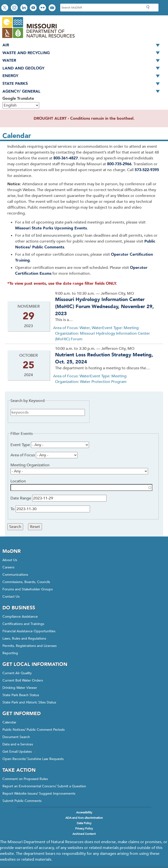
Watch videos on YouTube (34, 8)
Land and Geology (83, 68)
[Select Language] (21, 105)
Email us (53, 8)
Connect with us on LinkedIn (24, 8)
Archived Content (84, 834)
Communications (15, 575)
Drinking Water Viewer (20, 688)
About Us (10, 560)
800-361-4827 (66, 158)
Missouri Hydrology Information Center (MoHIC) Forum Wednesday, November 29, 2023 (104, 306)
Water (83, 61)
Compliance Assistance (20, 617)
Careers (8, 567)
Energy (83, 76)
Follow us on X (5, 8)
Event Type (20, 445)
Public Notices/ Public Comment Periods (34, 730)
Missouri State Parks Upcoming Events (51, 228)
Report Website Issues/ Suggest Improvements (39, 794)
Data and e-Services (18, 744)
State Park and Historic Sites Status (29, 702)
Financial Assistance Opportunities (29, 631)
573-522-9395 (147, 170)
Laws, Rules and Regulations (24, 639)
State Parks (83, 84)
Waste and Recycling (83, 53)
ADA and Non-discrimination (84, 818)
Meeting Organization (30, 465)
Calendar (9, 722)
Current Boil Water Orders (23, 680)
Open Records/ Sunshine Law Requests (33, 759)
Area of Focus (23, 455)
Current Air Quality (17, 673)
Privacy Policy (84, 829)
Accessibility (84, 812)
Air (83, 45)
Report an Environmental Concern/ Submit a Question (44, 786)
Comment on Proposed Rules (25, 779)
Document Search (16, 737)
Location (18, 481)
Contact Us (11, 597)
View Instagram (15, 8)
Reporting (10, 653)
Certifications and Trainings (23, 624)
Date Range (21, 498)
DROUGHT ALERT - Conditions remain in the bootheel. (84, 118)
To (13, 509)
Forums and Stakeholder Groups (28, 589)
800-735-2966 (119, 164)
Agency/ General (83, 92)
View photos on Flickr (43, 8)
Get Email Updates (20, 752)
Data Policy (84, 823)
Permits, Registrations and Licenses (30, 646)
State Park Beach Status (21, 695)
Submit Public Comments (22, 801)
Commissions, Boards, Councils (26, 582)
